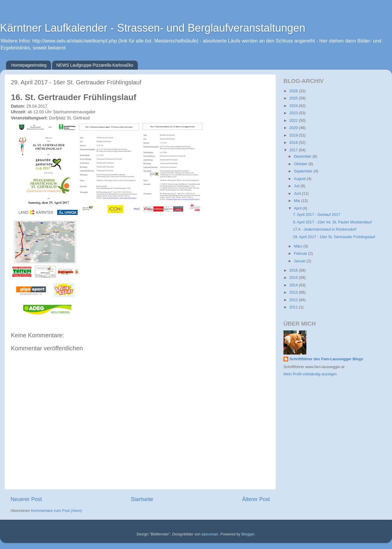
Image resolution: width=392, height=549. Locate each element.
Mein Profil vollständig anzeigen (310, 374)
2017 (294, 150)
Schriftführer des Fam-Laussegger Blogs (326, 359)
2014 (294, 285)
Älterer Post (256, 499)
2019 (294, 135)
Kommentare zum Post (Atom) (57, 511)
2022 (294, 121)
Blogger (248, 534)
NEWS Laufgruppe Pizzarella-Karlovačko (95, 65)
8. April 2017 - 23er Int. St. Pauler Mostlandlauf (332, 222)
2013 (294, 292)
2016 (294, 270)
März (299, 246)
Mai (298, 201)
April (298, 208)
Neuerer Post (26, 499)
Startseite (142, 499)
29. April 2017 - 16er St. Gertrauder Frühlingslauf (334, 237)
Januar (300, 261)
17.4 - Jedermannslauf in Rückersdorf (324, 229)
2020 (294, 128)
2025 (294, 98)
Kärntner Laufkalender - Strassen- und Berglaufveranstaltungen (153, 28)
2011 (294, 307)
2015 (294, 278)
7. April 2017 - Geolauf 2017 (316, 215)
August (300, 179)
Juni (298, 194)
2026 (294, 91)
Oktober (301, 164)
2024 (294, 106)
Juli (297, 186)
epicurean (210, 534)
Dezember (303, 156)
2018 (294, 143)
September (304, 171)
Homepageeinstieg (29, 65)
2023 (294, 113)
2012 (294, 300)
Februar (301, 254)
